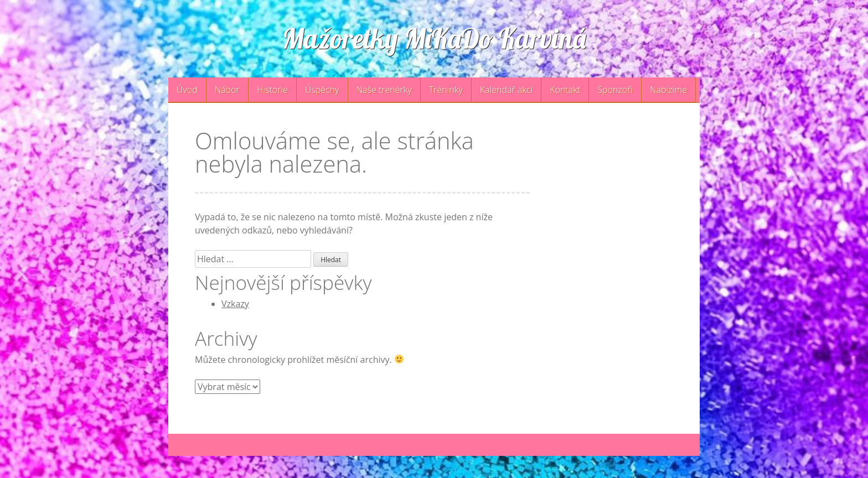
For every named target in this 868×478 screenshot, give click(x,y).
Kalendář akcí (506, 90)
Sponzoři (615, 90)
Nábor (227, 90)
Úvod (187, 90)
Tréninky (446, 90)
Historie (272, 90)
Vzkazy (235, 304)
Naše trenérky (384, 90)
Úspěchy (322, 90)
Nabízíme (668, 90)
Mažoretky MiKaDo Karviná (434, 38)
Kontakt (565, 90)
